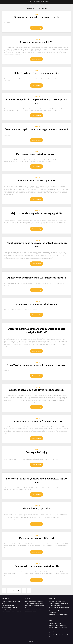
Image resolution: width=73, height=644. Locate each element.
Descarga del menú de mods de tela (57, 601)
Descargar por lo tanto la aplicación (36, 180)
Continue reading (36, 28)
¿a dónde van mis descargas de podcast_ (34, 603)
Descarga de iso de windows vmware (36, 154)
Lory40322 (36, 14)
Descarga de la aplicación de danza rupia (34, 601)
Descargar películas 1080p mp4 (36, 538)
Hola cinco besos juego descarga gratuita (36, 73)
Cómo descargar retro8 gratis (8, 605)
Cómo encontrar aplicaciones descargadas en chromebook (36, 129)
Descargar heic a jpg (36, 452)
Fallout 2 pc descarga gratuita (56, 623)
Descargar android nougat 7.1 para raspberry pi (36, 421)
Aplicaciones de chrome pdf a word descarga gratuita (36, 277)
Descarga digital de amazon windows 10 (36, 566)
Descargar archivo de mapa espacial (33, 609)
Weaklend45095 (45, 2)
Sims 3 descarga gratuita (36, 508)
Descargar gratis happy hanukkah (9, 609)
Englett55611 (37, 2)
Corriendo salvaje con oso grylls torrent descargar (36, 390)
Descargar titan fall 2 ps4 (31, 611)
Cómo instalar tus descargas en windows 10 (12, 611)
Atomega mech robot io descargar (9, 607)
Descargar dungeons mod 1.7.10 (36, 42)
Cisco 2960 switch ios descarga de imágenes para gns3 (36, 365)
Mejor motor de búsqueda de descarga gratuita (36, 213)
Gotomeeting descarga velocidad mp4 (57, 625)
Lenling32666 (30, 2)
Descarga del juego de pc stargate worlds (36, 17)
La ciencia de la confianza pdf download (36, 304)
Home (24, 2)
